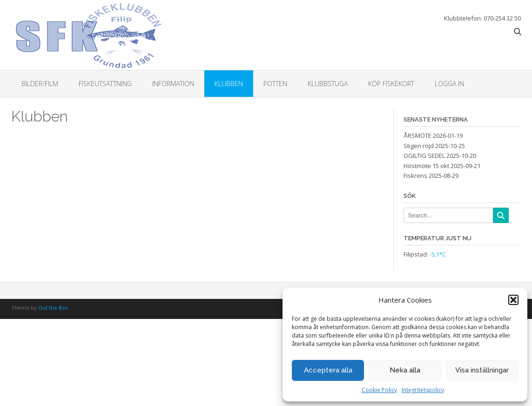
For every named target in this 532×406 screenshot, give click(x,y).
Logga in (449, 84)
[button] (513, 300)
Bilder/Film (40, 84)
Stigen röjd (419, 146)
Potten (275, 84)
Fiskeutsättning (105, 84)
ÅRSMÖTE (418, 135)
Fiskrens (415, 176)
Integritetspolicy (423, 390)
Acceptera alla (328, 370)
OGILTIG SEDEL (424, 156)
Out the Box (53, 308)
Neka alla (405, 370)
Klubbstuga (328, 84)
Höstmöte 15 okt (426, 166)
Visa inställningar (482, 370)
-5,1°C (438, 254)
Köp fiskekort (391, 84)
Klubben (229, 84)
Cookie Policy (379, 390)
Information (173, 84)
